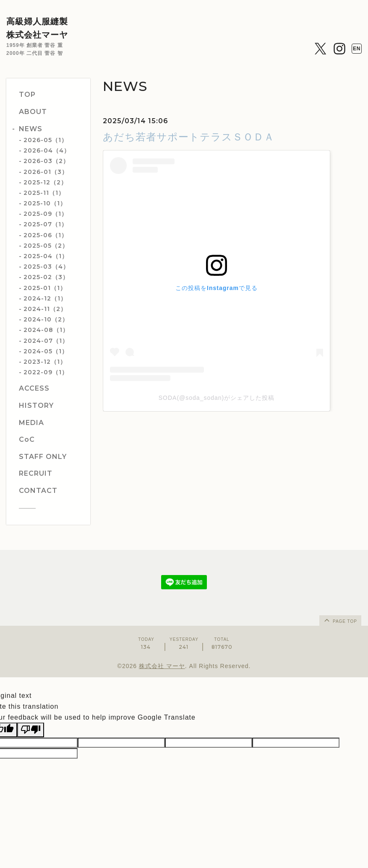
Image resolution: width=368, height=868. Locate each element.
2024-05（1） (46, 351)
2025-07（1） (46, 224)
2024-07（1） (46, 341)
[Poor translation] (31, 730)
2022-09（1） (46, 372)
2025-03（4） (46, 267)
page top (340, 620)
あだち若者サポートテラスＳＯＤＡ (189, 137)
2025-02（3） (46, 277)
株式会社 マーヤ (162, 666)
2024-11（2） (45, 309)
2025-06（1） (46, 235)
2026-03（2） (46, 161)
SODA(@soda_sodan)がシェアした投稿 (217, 398)
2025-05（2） (46, 246)
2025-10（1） (45, 203)
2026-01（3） (46, 172)
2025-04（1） (46, 256)
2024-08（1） (46, 330)
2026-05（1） (46, 140)
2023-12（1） (45, 362)
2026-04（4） (47, 150)
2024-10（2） (46, 319)
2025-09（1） (46, 214)
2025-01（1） (45, 288)
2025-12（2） (45, 182)
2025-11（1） (44, 193)
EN (357, 49)
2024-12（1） (45, 298)
